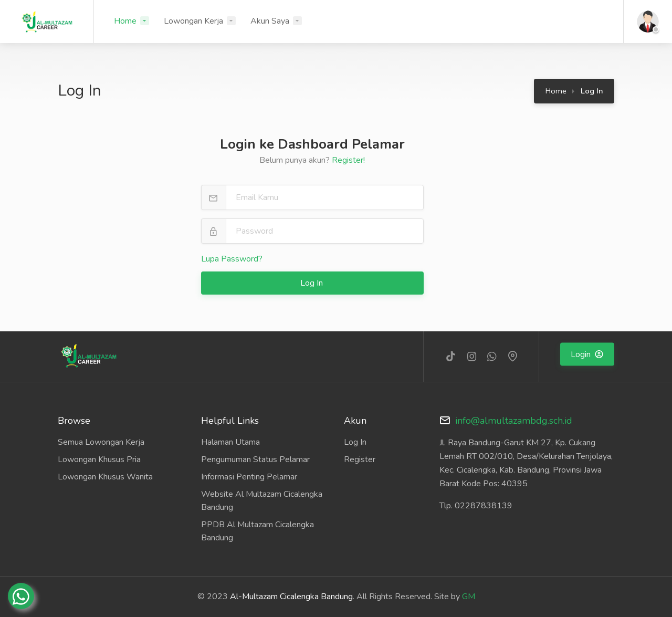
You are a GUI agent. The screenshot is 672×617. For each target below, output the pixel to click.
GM (469, 597)
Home (125, 21)
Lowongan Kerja (193, 21)
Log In (313, 283)
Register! (348, 160)
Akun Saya (270, 21)
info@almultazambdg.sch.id (514, 421)
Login (582, 354)
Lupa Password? (232, 259)
